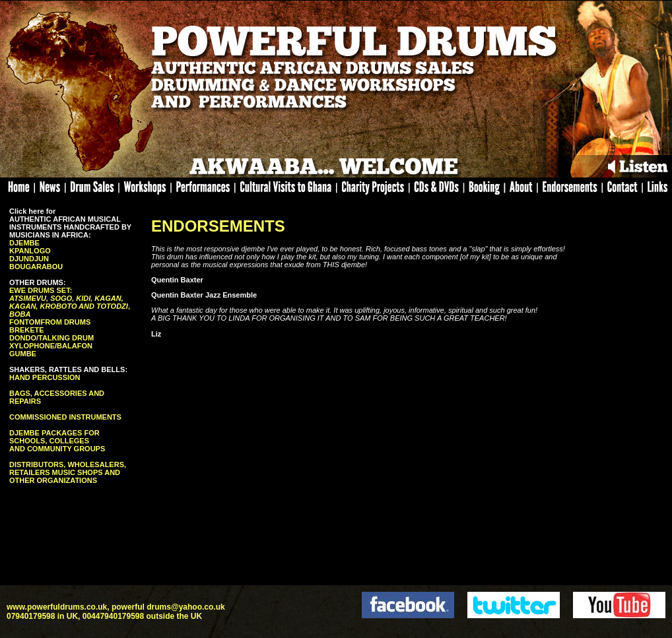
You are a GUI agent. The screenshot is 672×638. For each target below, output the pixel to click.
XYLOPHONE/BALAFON (51, 346)
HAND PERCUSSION (45, 377)
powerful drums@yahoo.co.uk (168, 607)
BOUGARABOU (36, 267)
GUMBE (23, 354)
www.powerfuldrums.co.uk (57, 607)
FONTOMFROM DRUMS (50, 322)
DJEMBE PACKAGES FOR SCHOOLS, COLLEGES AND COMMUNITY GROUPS (57, 441)
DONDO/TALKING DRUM (51, 338)
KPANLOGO (30, 251)
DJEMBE (24, 243)
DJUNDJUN (29, 259)
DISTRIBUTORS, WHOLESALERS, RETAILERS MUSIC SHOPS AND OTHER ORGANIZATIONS (68, 472)
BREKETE (27, 330)
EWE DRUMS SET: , (70, 302)
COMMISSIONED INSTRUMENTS (65, 417)
